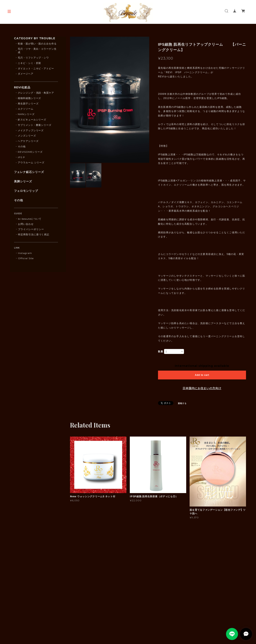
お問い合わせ (26, 224)
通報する (182, 403)
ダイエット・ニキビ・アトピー (36, 68)
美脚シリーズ (23, 181)
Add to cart (202, 375)
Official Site (26, 258)
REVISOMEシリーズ (30, 152)
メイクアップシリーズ (31, 130)
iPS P (21, 157)
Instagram (25, 253)
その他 (22, 146)
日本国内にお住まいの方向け (202, 388)
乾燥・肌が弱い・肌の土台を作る (37, 44)
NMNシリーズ (26, 114)
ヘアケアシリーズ (28, 141)
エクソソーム (26, 109)
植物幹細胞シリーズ (29, 98)
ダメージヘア (26, 74)
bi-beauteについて (30, 219)
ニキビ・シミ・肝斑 (29, 63)
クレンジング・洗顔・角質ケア (36, 93)
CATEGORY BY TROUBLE (35, 38)
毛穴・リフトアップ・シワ (33, 58)
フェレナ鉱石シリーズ (29, 172)
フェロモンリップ (26, 191)
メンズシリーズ (27, 136)
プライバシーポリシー (31, 229)
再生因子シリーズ (28, 104)
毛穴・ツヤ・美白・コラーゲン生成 (37, 51)
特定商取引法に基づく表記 (34, 234)
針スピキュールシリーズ (32, 120)
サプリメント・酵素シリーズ (35, 125)
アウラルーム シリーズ (31, 162)
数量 (161, 352)
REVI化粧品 (22, 87)
